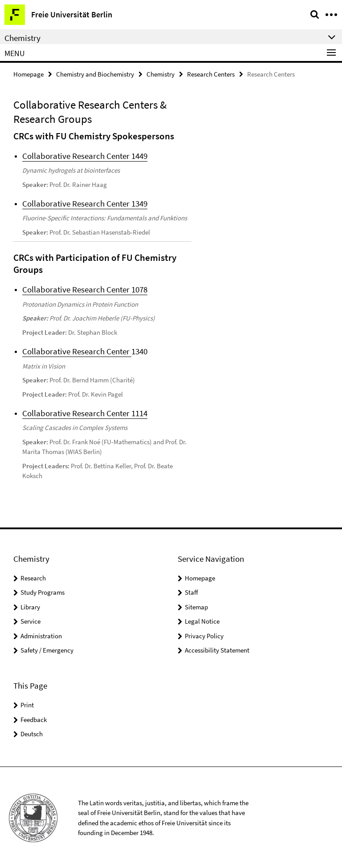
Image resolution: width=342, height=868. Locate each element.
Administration (41, 635)
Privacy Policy (204, 635)
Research (33, 577)
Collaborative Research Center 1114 (85, 413)
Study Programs (43, 592)
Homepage (28, 74)
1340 (139, 351)
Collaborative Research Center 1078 (85, 289)
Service (31, 621)
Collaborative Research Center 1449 (85, 156)
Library (30, 606)
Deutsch (32, 733)
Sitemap (196, 606)
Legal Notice (202, 621)
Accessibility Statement (217, 650)
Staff (191, 592)
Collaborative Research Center (77, 351)
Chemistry (161, 74)
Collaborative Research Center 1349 (85, 203)
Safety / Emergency (47, 650)
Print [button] (27, 704)
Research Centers (211, 74)
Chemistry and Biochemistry (95, 74)
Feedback (34, 719)
